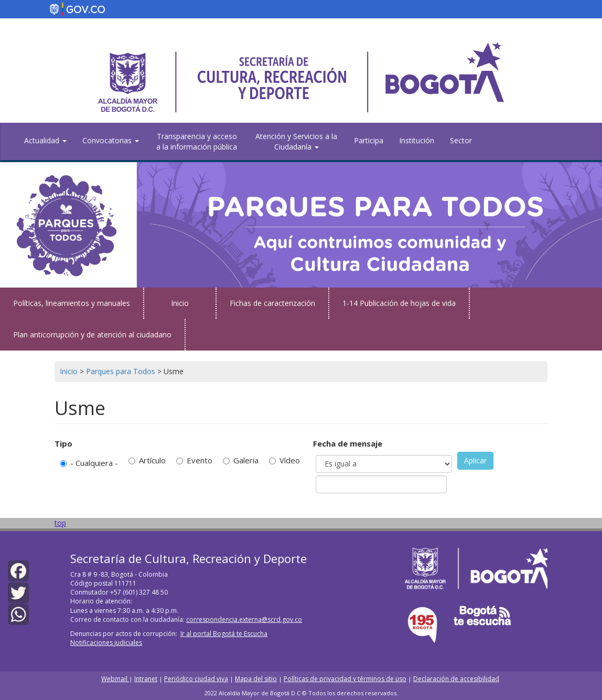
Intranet (146, 679)
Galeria (241, 460)
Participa (369, 140)
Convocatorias (111, 140)
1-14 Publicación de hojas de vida (399, 303)
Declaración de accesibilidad (456, 679)
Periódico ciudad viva (196, 679)
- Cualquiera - (89, 463)
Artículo (147, 460)
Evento (194, 460)
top (60, 523)
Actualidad (45, 140)
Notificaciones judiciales (106, 643)
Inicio (180, 303)
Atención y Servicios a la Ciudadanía (296, 141)
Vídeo (284, 460)
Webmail (115, 679)
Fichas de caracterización (272, 303)
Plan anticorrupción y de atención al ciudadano (92, 335)
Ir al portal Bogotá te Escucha (224, 634)
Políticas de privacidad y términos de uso (345, 679)
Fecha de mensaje (348, 443)
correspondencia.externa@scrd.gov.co (244, 619)
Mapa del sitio (256, 679)
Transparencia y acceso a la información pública (197, 141)
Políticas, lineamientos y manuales (72, 303)
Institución (417, 140)
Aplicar (475, 460)
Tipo (63, 443)
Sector (461, 140)
